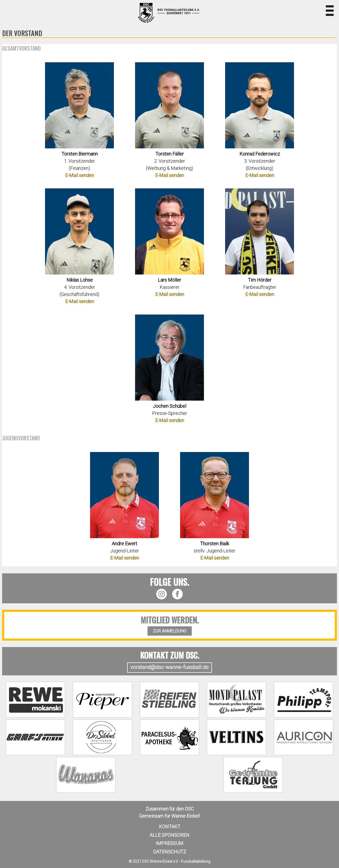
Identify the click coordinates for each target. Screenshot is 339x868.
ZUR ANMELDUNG (170, 631)
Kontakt (170, 827)
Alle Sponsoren (169, 835)
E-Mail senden (80, 175)
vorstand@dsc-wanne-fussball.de (169, 667)
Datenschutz (170, 852)
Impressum (169, 843)
